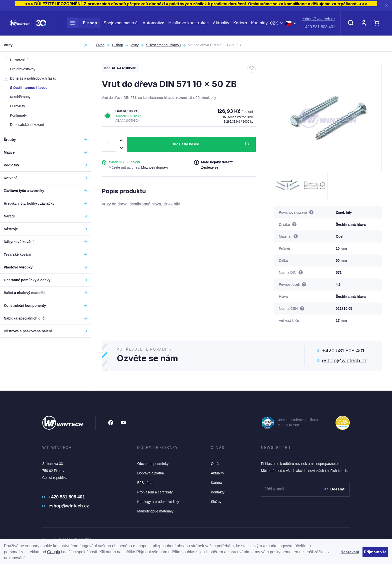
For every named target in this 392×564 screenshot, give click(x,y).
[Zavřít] (387, 5)
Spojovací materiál (121, 25)
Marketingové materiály (155, 511)
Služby (216, 502)
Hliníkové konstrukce (188, 25)
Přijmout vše (375, 552)
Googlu (54, 552)
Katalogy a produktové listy (158, 502)
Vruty (134, 45)
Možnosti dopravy (155, 167)
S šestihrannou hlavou (163, 45)
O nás (215, 464)
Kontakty (259, 25)
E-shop (82, 25)
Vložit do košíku (187, 144)
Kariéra (240, 25)
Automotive (153, 25)
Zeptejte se (210, 167)
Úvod (100, 45)
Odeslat (334, 489)
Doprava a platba (151, 473)
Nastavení (350, 552)
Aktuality (221, 25)
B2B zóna (145, 483)
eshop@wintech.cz (318, 21)
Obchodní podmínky (153, 464)
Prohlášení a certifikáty (155, 492)
